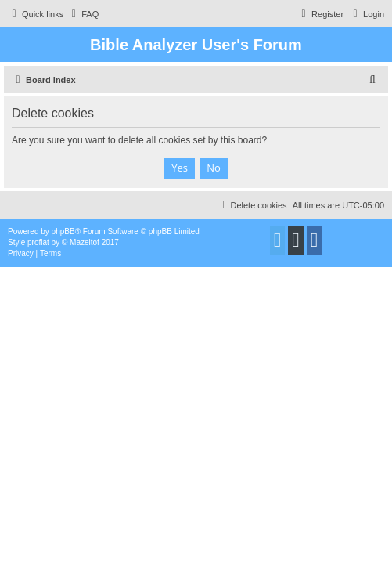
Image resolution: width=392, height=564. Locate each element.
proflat (38, 242)
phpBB (63, 231)
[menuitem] (83, 14)
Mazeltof (85, 242)
